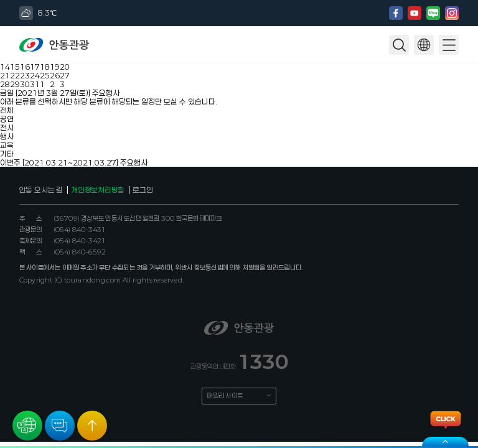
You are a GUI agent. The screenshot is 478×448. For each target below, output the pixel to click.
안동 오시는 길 (41, 190)
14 (5, 67)
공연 (7, 119)
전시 (7, 128)
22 (15, 75)
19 (55, 67)
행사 (7, 136)
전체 (7, 110)
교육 (7, 145)
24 (35, 75)
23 (25, 75)
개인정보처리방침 (98, 190)
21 (5, 75)
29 (15, 84)
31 (35, 84)
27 (65, 75)
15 (15, 67)
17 (35, 67)
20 (65, 67)
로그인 (143, 190)
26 (55, 75)
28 (5, 84)
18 (45, 67)
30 (25, 84)
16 (25, 67)
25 (45, 75)
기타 (7, 154)
